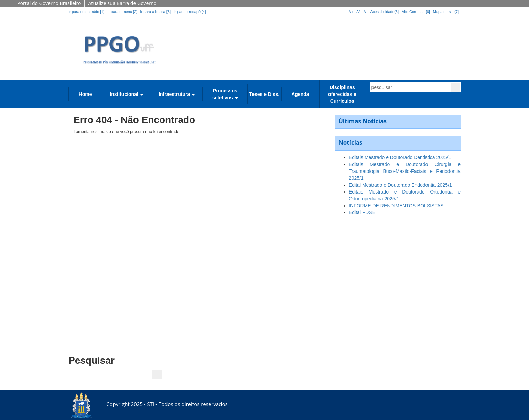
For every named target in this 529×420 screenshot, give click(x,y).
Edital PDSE (362, 212)
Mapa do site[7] (446, 12)
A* (358, 12)
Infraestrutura (174, 94)
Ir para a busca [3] (155, 12)
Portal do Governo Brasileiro (49, 3)
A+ (351, 12)
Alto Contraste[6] (416, 12)
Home (85, 94)
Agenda (300, 94)
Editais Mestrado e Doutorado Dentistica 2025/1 (400, 157)
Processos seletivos (225, 94)
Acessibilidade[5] (385, 12)
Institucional (124, 94)
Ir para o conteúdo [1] (87, 12)
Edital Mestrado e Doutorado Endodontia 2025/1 (400, 185)
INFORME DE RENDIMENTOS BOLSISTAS (396, 206)
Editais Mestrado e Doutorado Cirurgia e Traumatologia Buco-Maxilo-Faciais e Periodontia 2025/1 (405, 171)
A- (365, 12)
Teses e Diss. (264, 94)
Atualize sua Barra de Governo (122, 3)
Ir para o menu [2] (123, 12)
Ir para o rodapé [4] (190, 12)
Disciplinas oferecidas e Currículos (342, 94)
